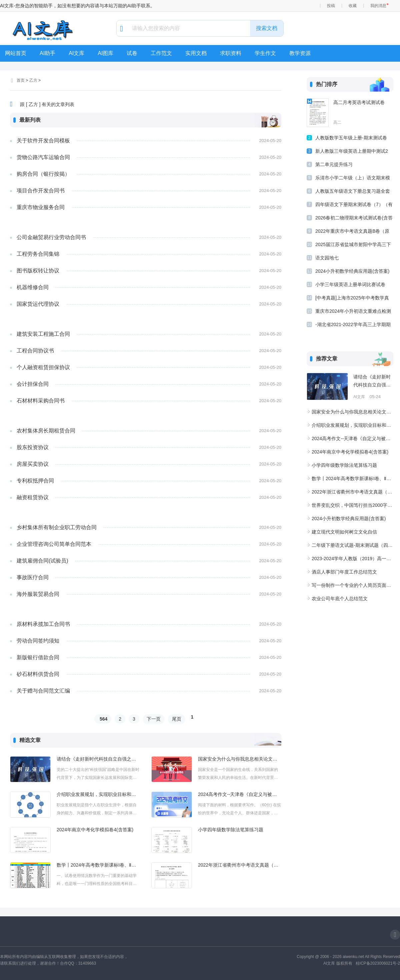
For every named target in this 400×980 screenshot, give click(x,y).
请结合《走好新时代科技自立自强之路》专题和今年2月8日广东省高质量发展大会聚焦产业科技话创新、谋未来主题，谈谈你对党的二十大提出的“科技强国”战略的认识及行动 (98, 759)
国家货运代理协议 (38, 304)
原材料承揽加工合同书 (43, 624)
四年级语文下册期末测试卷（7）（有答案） (354, 206)
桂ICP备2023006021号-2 (378, 963)
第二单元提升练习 (334, 164)
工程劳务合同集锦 (38, 254)
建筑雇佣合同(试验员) (42, 561)
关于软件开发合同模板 (43, 141)
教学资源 (300, 53)
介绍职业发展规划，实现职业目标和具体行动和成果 (98, 794)
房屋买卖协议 (33, 464)
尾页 (177, 719)
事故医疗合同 (33, 577)
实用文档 (196, 53)
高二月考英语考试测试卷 (359, 102)
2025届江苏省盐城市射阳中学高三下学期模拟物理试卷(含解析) (353, 246)
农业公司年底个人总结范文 (340, 599)
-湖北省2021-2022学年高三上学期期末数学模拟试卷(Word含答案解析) (353, 326)
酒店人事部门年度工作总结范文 (344, 572)
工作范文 (161, 53)
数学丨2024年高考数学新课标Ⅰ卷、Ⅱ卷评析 (98, 865)
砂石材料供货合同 (38, 674)
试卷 (132, 53)
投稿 (331, 6)
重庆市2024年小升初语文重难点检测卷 (353, 312)
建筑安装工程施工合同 (43, 334)
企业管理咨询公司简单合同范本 (54, 544)
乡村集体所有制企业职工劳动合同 (57, 527)
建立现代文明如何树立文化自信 (344, 532)
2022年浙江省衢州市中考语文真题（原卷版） (240, 865)
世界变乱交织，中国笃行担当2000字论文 (352, 505)
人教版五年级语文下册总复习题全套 (353, 191)
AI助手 (47, 53)
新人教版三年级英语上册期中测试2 (352, 151)
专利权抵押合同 (35, 481)
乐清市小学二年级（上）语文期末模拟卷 (353, 179)
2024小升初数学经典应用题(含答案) (352, 271)
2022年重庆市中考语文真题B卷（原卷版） (352, 232)
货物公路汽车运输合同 (43, 157)
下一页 (154, 719)
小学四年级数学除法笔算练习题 (231, 830)
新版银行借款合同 (38, 657)
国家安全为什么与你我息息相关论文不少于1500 (240, 759)
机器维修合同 (33, 287)
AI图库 (105, 53)
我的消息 (378, 6)
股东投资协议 (33, 447)
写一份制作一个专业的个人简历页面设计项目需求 (352, 585)
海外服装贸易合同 (38, 594)
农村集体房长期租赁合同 (46, 431)
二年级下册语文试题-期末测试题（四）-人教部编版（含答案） (352, 545)
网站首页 (16, 53)
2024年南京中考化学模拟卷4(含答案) (95, 830)
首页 (21, 80)
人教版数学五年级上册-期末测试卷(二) (351, 139)
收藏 (353, 6)
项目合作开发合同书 (41, 191)
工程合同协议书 (35, 351)
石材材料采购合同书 (41, 401)
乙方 (33, 80)
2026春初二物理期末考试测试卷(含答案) (354, 219)
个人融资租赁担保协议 (43, 367)
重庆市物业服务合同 (41, 207)
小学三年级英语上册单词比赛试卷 (350, 284)
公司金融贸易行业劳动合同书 (51, 237)
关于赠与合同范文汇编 (43, 691)
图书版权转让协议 (38, 271)
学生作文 (265, 53)
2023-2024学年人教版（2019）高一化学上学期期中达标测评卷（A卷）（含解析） (352, 559)
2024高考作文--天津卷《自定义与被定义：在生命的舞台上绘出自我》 (240, 794)
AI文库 (76, 53)
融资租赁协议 (33, 497)
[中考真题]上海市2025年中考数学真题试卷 (352, 299)
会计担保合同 (33, 384)
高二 (337, 122)
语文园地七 (327, 258)
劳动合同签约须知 (38, 641)
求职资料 (231, 53)
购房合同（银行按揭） (43, 174)
